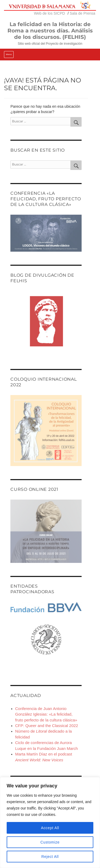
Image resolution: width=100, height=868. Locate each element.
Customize (50, 842)
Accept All (50, 828)
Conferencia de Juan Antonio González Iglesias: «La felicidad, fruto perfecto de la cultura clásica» (46, 714)
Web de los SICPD (49, 13)
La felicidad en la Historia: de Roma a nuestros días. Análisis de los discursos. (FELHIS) (50, 31)
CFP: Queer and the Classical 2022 (47, 726)
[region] (50, 823)
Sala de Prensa (82, 13)
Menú (9, 54)
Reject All (50, 857)
